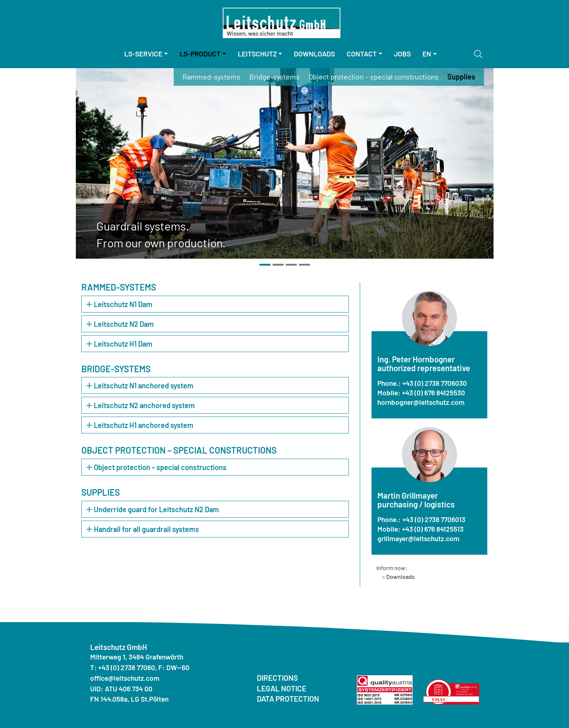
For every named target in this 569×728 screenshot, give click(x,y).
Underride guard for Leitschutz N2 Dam (153, 509)
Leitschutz (257, 54)
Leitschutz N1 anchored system (140, 385)
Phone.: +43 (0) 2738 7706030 (422, 383)
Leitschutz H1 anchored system (140, 425)
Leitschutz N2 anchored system (141, 405)
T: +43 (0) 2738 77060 (123, 667)
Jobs (402, 54)
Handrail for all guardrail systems (143, 529)
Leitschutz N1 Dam (119, 304)
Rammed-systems (211, 77)
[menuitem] (146, 54)
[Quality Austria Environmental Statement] (451, 691)
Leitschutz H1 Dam (119, 344)
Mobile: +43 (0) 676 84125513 (420, 529)
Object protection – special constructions (374, 77)
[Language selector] (430, 54)
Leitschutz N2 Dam (120, 324)
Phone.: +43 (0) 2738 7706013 (421, 519)
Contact (362, 54)
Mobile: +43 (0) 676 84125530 (421, 393)
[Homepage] (282, 23)
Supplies (461, 77)
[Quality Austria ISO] (385, 689)
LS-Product (200, 54)
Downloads (314, 54)
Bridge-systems (274, 77)
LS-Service (143, 54)
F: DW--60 (174, 667)
